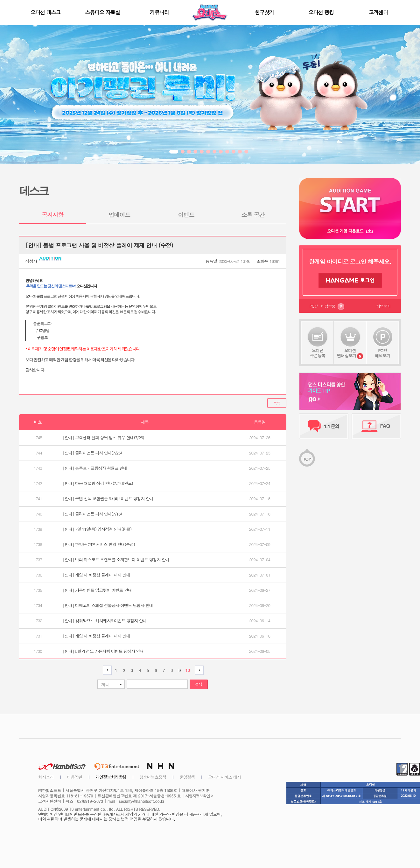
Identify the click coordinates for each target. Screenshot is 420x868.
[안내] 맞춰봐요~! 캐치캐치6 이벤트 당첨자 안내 (105, 621)
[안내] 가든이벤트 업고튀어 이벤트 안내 (97, 590)
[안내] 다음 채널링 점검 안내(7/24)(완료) (98, 483)
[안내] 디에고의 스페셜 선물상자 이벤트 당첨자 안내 (108, 605)
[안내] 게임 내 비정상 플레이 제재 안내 (97, 575)
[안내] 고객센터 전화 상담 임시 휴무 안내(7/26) (104, 437)
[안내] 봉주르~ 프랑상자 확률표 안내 (95, 468)
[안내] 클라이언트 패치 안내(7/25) (92, 453)
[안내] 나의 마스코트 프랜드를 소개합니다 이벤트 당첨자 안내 (116, 560)
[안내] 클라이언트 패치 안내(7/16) (92, 514)
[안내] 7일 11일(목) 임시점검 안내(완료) (97, 529)
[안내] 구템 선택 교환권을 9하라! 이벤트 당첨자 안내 (108, 499)
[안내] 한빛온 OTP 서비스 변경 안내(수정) (99, 544)
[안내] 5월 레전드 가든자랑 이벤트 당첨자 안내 (103, 651)
